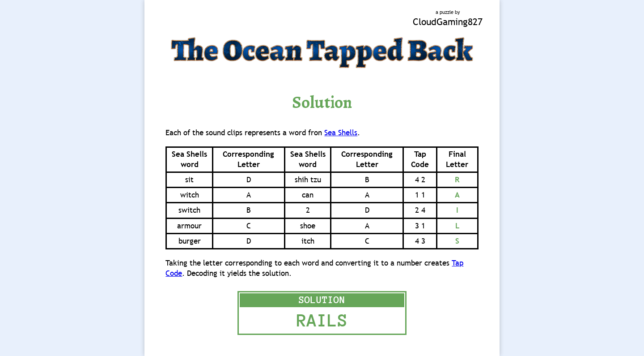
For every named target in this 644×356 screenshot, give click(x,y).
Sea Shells (341, 133)
